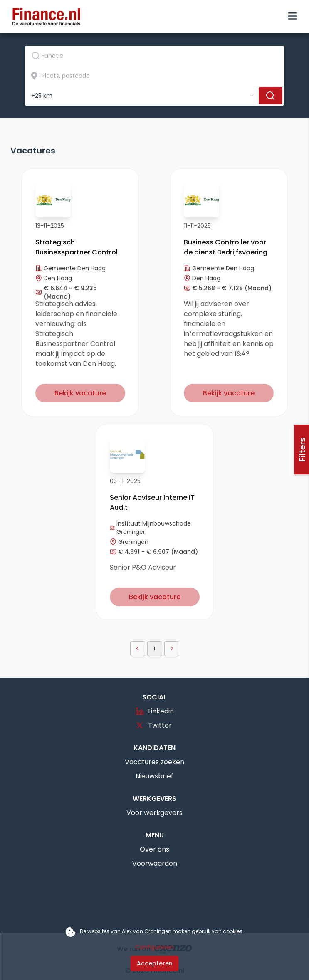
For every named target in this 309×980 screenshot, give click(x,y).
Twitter (154, 725)
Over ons (154, 849)
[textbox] (154, 56)
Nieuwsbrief (154, 776)
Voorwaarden (155, 863)
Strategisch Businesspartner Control (77, 247)
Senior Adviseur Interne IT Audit (152, 502)
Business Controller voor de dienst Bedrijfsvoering (226, 247)
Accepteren (155, 963)
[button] (138, 649)
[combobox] (154, 56)
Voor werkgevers (154, 813)
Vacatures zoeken (154, 762)
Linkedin (155, 711)
